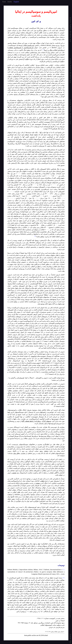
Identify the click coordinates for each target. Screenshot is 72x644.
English (16, 2)
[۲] (64, 578)
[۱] (64, 570)
